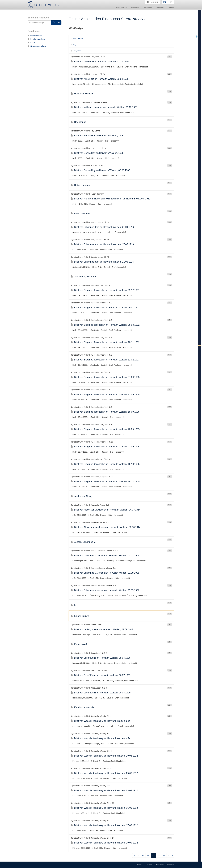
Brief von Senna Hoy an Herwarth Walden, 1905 (97, 136)
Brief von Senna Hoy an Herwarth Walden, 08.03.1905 (100, 170)
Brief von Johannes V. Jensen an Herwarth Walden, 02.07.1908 (105, 556)
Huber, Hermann (81, 185)
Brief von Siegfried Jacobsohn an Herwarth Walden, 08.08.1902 (105, 325)
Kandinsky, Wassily (82, 707)
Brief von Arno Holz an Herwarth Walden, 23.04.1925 (100, 79)
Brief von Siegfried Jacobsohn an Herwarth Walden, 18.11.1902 (105, 342)
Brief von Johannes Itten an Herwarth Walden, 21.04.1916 (102, 227)
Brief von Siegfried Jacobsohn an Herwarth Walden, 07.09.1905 (105, 377)
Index (31, 43)
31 (148, 855)
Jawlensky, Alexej (81, 496)
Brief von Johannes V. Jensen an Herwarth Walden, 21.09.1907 (105, 590)
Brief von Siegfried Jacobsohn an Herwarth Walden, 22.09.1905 (105, 447)
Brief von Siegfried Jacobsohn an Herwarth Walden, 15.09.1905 (105, 412)
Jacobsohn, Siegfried (83, 277)
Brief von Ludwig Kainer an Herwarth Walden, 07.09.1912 (102, 629)
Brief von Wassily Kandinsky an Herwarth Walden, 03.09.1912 (104, 790)
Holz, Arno (76, 51)
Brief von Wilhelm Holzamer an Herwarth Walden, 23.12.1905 (104, 107)
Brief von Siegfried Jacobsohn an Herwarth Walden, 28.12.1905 (105, 481)
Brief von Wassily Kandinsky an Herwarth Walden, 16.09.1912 (104, 808)
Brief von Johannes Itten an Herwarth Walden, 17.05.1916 (102, 244)
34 (164, 855)
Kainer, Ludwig (80, 616)
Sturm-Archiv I (77, 39)
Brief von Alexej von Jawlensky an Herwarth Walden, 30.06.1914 (106, 527)
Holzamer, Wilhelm (82, 94)
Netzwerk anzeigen (37, 46)
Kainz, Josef (79, 644)
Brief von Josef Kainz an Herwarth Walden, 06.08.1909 (101, 693)
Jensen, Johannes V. (83, 542)
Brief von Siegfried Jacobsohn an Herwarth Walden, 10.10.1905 (105, 464)
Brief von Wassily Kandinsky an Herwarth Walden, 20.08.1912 (104, 756)
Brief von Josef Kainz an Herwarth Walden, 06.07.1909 (101, 675)
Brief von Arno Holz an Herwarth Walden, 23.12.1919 (100, 62)
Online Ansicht (35, 35)
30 (143, 855)
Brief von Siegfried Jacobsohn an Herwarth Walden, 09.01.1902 (105, 308)
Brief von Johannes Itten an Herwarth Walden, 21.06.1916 (102, 262)
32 (153, 855)
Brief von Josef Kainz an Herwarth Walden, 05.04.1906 (101, 658)
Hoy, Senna (78, 122)
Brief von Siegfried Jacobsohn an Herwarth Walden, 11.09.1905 (105, 395)
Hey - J (75, 45)
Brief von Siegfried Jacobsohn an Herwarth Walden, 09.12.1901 (105, 290)
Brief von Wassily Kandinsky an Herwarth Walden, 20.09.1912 (104, 843)
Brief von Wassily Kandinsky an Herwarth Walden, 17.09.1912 (104, 825)
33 (158, 855)
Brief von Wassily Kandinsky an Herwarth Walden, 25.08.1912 (104, 773)
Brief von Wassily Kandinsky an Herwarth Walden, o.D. (101, 721)
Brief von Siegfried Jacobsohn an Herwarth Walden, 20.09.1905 (105, 429)
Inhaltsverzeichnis (36, 39)
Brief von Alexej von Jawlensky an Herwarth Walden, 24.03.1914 (106, 510)
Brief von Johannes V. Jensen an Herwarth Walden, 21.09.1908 (105, 573)
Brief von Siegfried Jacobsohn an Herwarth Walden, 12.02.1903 (105, 360)
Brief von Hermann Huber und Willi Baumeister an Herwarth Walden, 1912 (111, 199)
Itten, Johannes (80, 214)
